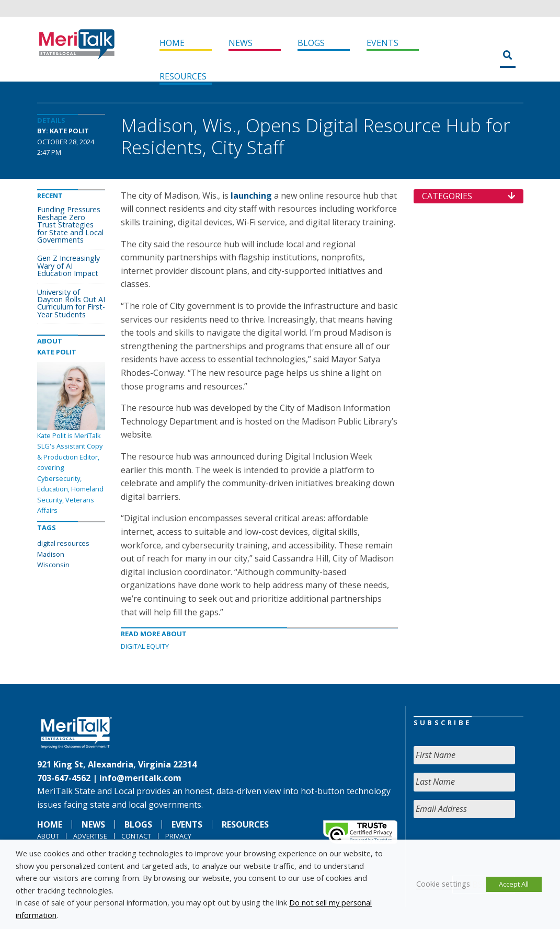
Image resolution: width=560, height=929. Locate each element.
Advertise (90, 836)
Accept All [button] (514, 884)
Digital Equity (145, 646)
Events (382, 43)
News (241, 43)
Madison (51, 554)
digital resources (63, 543)
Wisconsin (53, 565)
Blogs (311, 43)
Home (172, 43)
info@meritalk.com (140, 778)
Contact (136, 836)
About (48, 836)
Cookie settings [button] (443, 884)
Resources (183, 76)
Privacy (178, 836)
